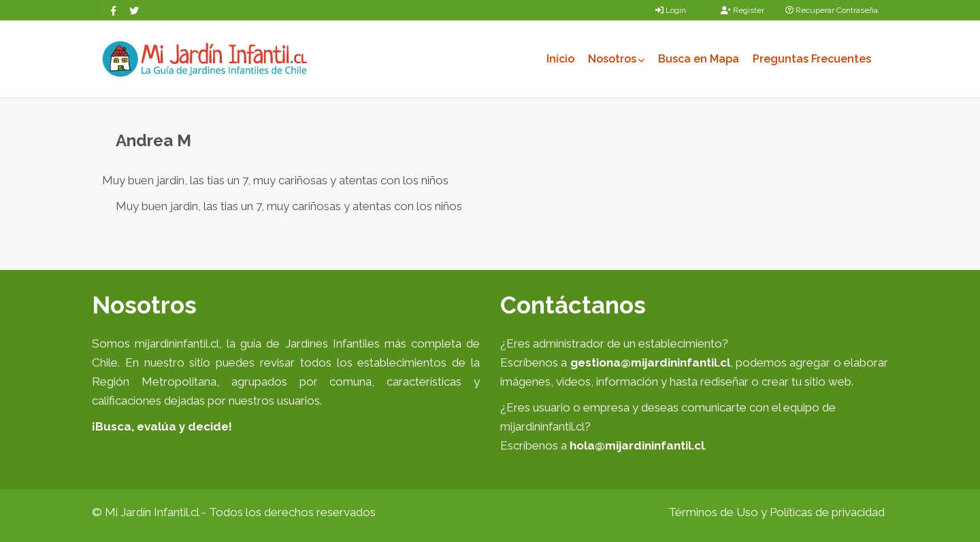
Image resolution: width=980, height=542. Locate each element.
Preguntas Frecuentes (812, 59)
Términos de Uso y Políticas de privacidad (777, 512)
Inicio (560, 59)
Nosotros (616, 59)
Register (742, 10)
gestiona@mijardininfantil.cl (650, 362)
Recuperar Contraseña (832, 10)
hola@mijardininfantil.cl (637, 445)
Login (671, 10)
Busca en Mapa (699, 59)
